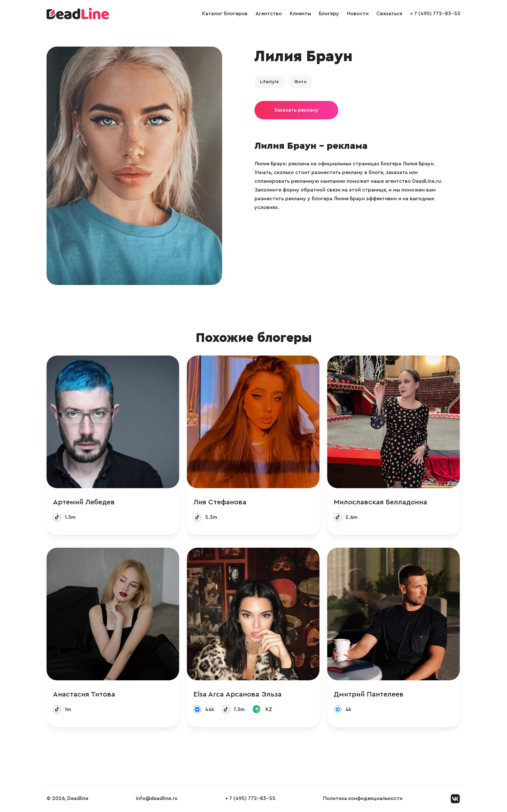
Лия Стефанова (220, 502)
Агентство (269, 14)
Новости (358, 14)
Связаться (389, 14)
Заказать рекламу (296, 110)
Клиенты (300, 14)
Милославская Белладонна (380, 502)
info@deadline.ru (157, 798)
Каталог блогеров (225, 14)
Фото (300, 82)
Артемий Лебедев (84, 502)
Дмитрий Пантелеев (369, 694)
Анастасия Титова (84, 694)
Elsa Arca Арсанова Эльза (237, 694)
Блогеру (329, 14)
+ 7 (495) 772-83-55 (435, 14)
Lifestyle (269, 82)
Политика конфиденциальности (363, 798)
